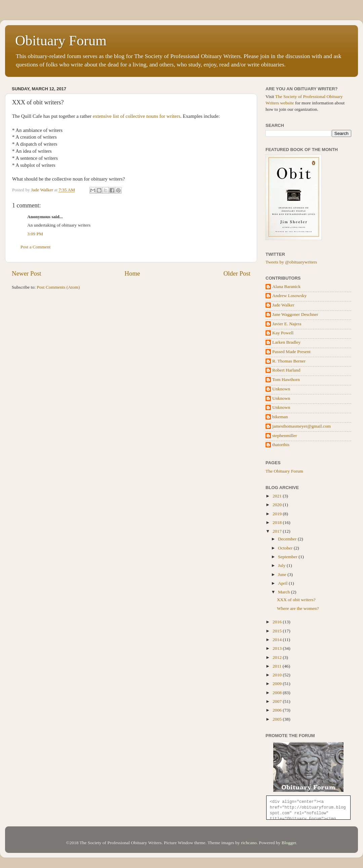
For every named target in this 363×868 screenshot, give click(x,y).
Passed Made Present (291, 352)
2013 (278, 648)
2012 (278, 657)
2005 (278, 719)
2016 (278, 622)
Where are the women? (298, 608)
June (283, 574)
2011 (278, 666)
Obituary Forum (61, 41)
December (288, 539)
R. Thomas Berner (289, 361)
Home (132, 273)
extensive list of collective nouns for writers (137, 116)
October (286, 548)
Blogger (289, 843)
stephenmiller (285, 436)
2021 (278, 496)
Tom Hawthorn (286, 379)
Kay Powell (283, 333)
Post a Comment (35, 247)
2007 (278, 701)
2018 (278, 522)
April (283, 583)
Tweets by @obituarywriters (291, 262)
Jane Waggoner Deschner (295, 314)
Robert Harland (286, 370)
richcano (249, 843)
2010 (278, 675)
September (288, 557)
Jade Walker (283, 305)
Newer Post (27, 273)
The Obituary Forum (284, 471)
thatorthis (281, 445)
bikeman (280, 417)
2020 (278, 505)
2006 (278, 710)
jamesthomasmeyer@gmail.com (301, 426)
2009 (278, 684)
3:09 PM (35, 234)
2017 (278, 531)
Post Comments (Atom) (58, 287)
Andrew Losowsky (289, 296)
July (282, 565)
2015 (278, 631)
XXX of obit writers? (296, 600)
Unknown (281, 389)
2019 (278, 514)
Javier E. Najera (287, 324)
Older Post (237, 273)
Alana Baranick (286, 286)
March (285, 592)
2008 (278, 693)
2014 (278, 640)
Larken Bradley (286, 342)
